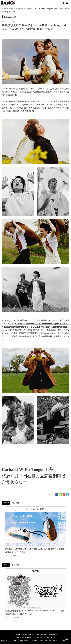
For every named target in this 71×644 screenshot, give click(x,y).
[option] (35, 532)
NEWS (11, 9)
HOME (4, 9)
